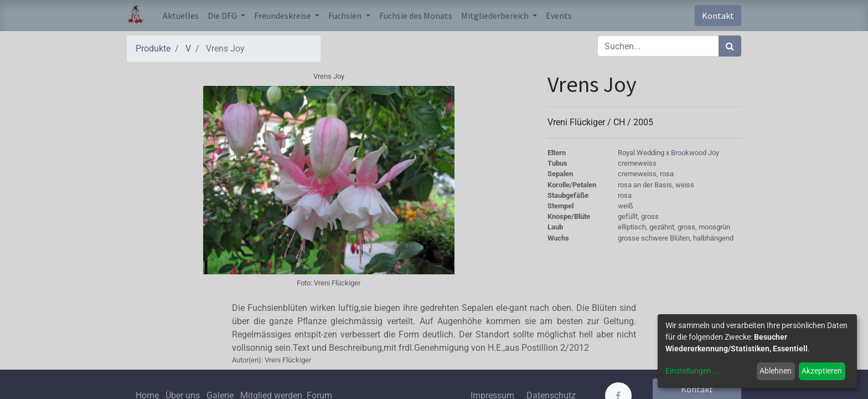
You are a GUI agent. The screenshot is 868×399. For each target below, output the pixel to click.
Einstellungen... (692, 371)
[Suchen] (730, 46)
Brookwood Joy (695, 153)
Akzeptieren (822, 371)
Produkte (153, 48)
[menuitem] (181, 16)
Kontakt (718, 16)
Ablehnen (776, 371)
